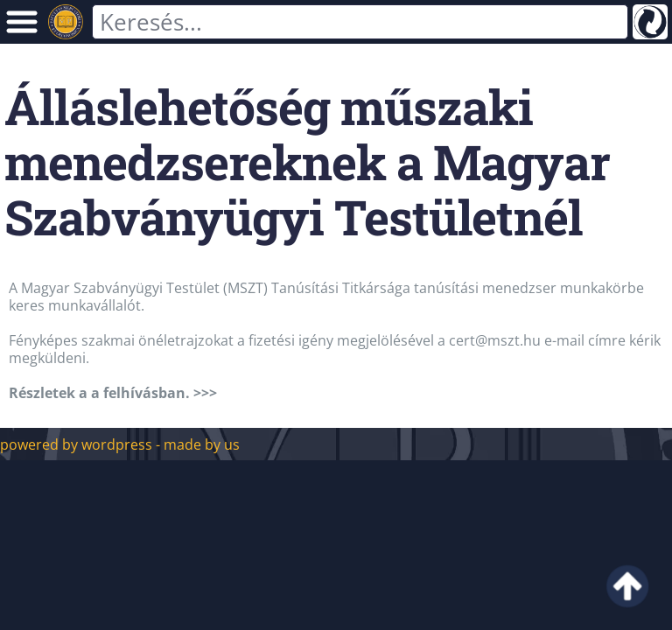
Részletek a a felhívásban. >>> (113, 393)
